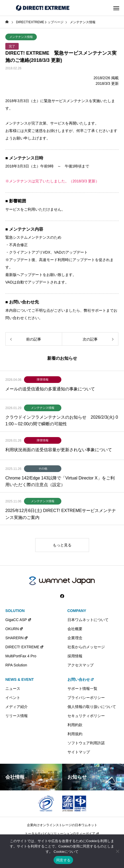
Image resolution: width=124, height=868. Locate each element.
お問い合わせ (81, 679)
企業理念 (75, 638)
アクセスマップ (81, 665)
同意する (63, 860)
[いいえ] (117, 851)
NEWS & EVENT (20, 679)
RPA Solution (16, 665)
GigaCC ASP (18, 620)
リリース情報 (17, 716)
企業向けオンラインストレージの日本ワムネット (62, 825)
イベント (13, 698)
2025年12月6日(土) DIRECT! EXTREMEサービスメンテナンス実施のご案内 (61, 514)
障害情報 (43, 379)
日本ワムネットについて (88, 620)
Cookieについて (66, 852)
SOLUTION (15, 611)
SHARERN (17, 638)
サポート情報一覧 (82, 689)
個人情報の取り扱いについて (92, 707)
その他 (43, 469)
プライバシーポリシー (86, 698)
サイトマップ (79, 752)
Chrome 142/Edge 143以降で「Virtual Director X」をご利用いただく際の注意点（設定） (60, 481)
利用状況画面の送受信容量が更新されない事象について (59, 450)
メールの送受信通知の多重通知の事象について (50, 389)
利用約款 (75, 725)
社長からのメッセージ (86, 647)
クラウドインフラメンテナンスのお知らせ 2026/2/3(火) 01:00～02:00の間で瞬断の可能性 (62, 421)
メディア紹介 (17, 707)
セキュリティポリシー (86, 716)
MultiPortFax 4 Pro (21, 656)
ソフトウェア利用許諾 (86, 743)
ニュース (13, 689)
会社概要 (75, 629)
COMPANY (77, 611)
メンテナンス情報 (21, 37)
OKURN (14, 629)
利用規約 (75, 734)
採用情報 (75, 656)
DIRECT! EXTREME (25, 647)
